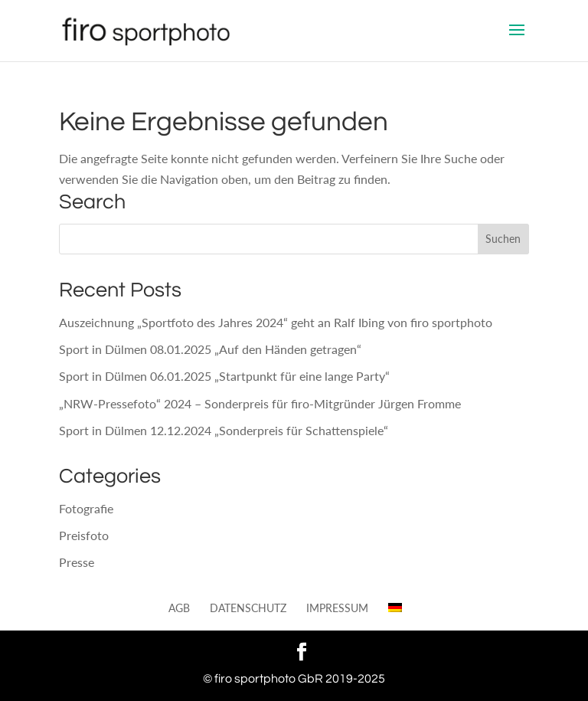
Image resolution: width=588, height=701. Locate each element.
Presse (77, 562)
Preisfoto (84, 535)
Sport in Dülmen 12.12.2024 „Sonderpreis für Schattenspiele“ (224, 430)
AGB (179, 608)
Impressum (337, 608)
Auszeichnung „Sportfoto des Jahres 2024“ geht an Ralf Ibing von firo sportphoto (276, 322)
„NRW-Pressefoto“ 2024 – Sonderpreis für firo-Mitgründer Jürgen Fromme (260, 403)
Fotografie (86, 508)
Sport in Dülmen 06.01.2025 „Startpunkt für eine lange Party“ (224, 376)
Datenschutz (248, 608)
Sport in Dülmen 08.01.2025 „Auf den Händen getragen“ (210, 349)
